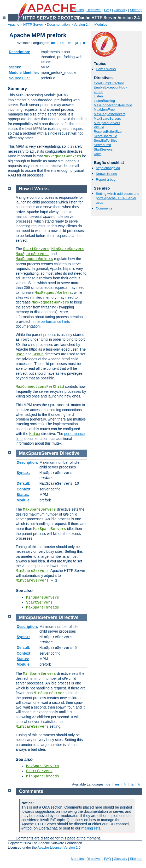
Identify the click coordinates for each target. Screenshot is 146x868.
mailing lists (91, 828)
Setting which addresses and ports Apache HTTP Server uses (118, 198)
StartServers (103, 149)
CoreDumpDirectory (109, 83)
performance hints (55, 322)
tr (84, 43)
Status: (15, 67)
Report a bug (106, 179)
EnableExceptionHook (110, 87)
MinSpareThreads (43, 776)
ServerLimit (102, 145)
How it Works (106, 69)
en (62, 43)
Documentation (58, 24)
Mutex (35, 434)
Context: (24, 489)
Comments (104, 208)
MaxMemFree (104, 110)
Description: (20, 52)
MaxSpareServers (107, 118)
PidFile (99, 127)
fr (70, 43)
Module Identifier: (24, 73)
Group (98, 92)
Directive (70, 453)
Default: (24, 483)
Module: (24, 500)
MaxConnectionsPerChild (113, 105)
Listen (98, 96)
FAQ (108, 10)
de (53, 43)
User (97, 154)
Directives (94, 10)
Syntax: (23, 473)
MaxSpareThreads (43, 607)
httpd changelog (108, 168)
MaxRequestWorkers (63, 156)
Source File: (19, 78)
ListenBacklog (104, 101)
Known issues (106, 174)
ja (77, 43)
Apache (14, 24)
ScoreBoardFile (106, 136)
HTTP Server (33, 24)
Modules (101, 24)
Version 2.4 (82, 24)
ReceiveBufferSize (108, 132)
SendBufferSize (106, 140)
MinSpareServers (107, 123)
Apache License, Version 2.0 (59, 847)
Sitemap (136, 10)
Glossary (120, 10)
